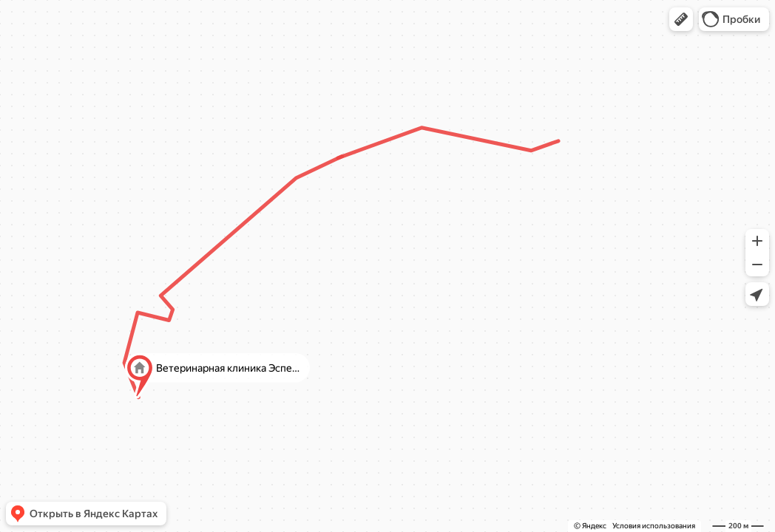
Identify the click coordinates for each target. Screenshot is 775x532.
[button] (681, 19)
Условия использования (654, 526)
